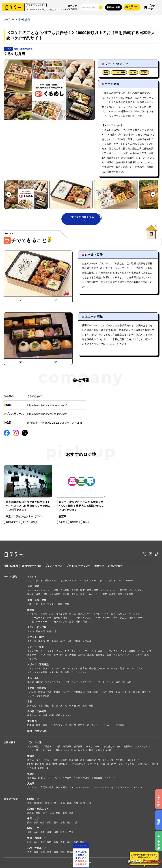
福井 (76, 822)
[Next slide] (153, 195)
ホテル (31, 631)
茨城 (76, 803)
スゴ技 (57, 746)
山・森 (55, 706)
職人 (51, 787)
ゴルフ (139, 668)
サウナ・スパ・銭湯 (92, 651)
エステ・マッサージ (90, 682)
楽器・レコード (123, 692)
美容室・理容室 (35, 682)
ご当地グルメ (79, 764)
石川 (69, 822)
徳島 (82, 842)
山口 (43, 842)
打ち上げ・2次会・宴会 (39, 768)
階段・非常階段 (126, 594)
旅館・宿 (41, 631)
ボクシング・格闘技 (37, 672)
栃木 (83, 803)
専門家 (144, 72)
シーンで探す (11, 577)
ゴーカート (108, 725)
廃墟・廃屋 (64, 604)
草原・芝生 (44, 706)
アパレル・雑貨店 (36, 692)
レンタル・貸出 (86, 750)
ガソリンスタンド (58, 725)
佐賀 (36, 852)
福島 (71, 813)
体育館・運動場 (88, 668)
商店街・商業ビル (142, 692)
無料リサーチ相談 (72, 7)
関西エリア (33, 828)
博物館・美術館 (77, 655)
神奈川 (48, 803)
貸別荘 (123, 590)
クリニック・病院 (111, 682)
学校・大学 (66, 641)
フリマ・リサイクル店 (38, 696)
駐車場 (31, 725)
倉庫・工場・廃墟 (37, 600)
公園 (51, 715)
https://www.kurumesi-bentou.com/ (47, 405)
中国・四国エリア (37, 838)
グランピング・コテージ (68, 651)
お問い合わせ (115, 566)
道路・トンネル (64, 715)
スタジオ (32, 577)
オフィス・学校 (36, 637)
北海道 (31, 813)
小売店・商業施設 (37, 688)
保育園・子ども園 (83, 641)
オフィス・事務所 (36, 641)
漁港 (45, 715)
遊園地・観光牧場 (96, 655)
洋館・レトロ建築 (52, 594)
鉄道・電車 (42, 725)
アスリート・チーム (79, 787)
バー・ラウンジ (95, 614)
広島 (29, 842)
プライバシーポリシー (78, 566)
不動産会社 (97, 778)
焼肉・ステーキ (137, 618)
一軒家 (55, 590)
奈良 (43, 832)
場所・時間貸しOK (37, 731)
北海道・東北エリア (38, 809)
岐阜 (43, 822)
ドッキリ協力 (34, 746)
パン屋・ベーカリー (37, 622)
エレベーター (93, 594)
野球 (122, 668)
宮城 (51, 813)
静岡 (36, 822)
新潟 (56, 822)
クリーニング (71, 682)
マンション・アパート (38, 590)
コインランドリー (54, 682)
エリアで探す (11, 799)
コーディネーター (100, 787)
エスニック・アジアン (80, 618)
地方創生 (32, 778)
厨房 (85, 622)
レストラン (33, 614)
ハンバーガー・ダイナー (39, 618)
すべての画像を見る (83, 219)
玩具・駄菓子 (93, 692)
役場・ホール (34, 715)
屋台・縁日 (75, 622)
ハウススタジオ (35, 580)
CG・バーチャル (126, 580)
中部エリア (33, 819)
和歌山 (64, 832)
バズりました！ (134, 760)
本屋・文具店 (54, 692)
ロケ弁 (133, 72)
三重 (71, 832)
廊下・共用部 (109, 594)
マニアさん (33, 787)
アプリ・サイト (142, 746)
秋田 (58, 813)
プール (101, 668)
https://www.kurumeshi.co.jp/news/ (47, 414)
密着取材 (128, 746)
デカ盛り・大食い (113, 746)
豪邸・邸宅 (92, 590)
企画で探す (10, 743)
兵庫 (49, 832)
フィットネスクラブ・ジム (41, 668)
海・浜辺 (32, 706)
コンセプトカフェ (58, 622)
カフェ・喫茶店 (77, 614)
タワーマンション (109, 590)
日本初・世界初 (59, 760)
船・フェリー (93, 725)
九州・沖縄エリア (37, 848)
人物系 (31, 784)
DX (114, 778)
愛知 (29, 822)
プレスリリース (54, 566)
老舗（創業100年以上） (58, 764)
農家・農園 (88, 706)
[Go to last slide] (9, 195)
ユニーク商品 (119, 72)
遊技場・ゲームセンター (141, 651)
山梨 (89, 803)
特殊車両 (120, 725)
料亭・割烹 (110, 614)
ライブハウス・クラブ (116, 651)
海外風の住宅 (34, 594)
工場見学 (47, 746)
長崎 (43, 852)
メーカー (67, 778)
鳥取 (49, 842)
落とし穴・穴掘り (45, 750)
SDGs (107, 778)
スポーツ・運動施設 (38, 665)
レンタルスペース (89, 580)
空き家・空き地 (70, 594)
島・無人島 (75, 706)
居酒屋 (44, 614)
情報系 (31, 756)
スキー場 (54, 672)
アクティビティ (79, 672)
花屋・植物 (108, 692)
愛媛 (62, 842)
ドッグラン (33, 659)
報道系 (31, 774)
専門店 (31, 760)
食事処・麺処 (60, 618)
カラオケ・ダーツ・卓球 (39, 655)
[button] (26, 194)
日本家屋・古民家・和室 (73, 590)
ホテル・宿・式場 (37, 627)
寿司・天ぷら (120, 618)
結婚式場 (52, 631)
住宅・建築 (33, 586)
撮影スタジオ (52, 580)
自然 (30, 702)
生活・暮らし (34, 678)
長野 (49, 822)
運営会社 (99, 566)
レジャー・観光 (141, 655)
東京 (29, 803)
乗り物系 (32, 721)
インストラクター (120, 787)
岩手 (45, 813)
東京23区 (38, 803)
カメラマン (137, 787)
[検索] (89, 7)
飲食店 (31, 610)
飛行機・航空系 (77, 725)
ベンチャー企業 (81, 778)
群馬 (69, 803)
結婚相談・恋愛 (77, 760)
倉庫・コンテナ (48, 604)
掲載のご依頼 (114, 7)
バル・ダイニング (58, 614)
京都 (36, 832)
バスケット (112, 668)
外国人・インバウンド (49, 778)
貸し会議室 (53, 641)
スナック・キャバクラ (129, 614)
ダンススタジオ (108, 580)
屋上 (82, 594)
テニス (130, 668)
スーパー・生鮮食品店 (74, 692)
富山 (62, 822)
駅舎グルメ (144, 764)
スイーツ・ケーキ (102, 618)
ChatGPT (112, 764)
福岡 (29, 852)
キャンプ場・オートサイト (41, 651)
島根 (56, 842)
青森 (38, 813)
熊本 (49, 852)
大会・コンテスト (128, 764)
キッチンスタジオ (69, 580)
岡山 (36, 842)
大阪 (29, 832)
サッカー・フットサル (67, 668)
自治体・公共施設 (37, 711)
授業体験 (78, 746)
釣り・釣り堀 (60, 655)
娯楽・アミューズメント (119, 655)
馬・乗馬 (65, 672)
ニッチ (31, 750)
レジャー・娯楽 (36, 647)
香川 (69, 842)
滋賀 (56, 832)
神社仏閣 (127, 682)
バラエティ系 (34, 743)
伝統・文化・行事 (96, 764)
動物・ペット (63, 750)
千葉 (63, 803)
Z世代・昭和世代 (36, 764)
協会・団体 (61, 787)
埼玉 (56, 803)
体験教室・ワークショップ (100, 760)
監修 (106, 72)
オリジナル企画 (103, 750)
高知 (76, 842)
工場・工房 (33, 604)
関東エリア (33, 799)
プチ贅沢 (120, 760)
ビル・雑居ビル (137, 590)
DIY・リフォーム (93, 746)
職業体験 (67, 746)
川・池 (64, 706)
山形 (65, 813)
